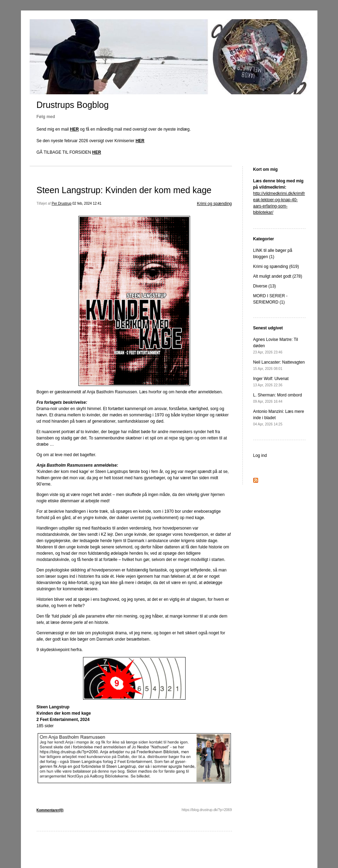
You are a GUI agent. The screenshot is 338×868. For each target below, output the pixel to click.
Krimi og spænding (214, 204)
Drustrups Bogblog (73, 105)
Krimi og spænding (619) (276, 267)
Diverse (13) (265, 286)
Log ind (260, 455)
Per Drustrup (62, 203)
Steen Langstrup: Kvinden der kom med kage (124, 190)
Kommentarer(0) (50, 810)
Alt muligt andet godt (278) (278, 276)
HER (74, 129)
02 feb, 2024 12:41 (87, 203)
